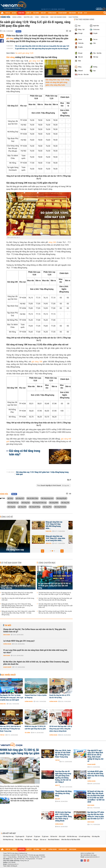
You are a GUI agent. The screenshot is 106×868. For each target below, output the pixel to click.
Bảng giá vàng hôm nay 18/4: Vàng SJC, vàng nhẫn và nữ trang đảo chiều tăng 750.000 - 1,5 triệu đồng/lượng (18, 613)
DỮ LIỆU (80, 13)
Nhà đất (58, 799)
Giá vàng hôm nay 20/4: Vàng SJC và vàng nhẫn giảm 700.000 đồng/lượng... (52, 538)
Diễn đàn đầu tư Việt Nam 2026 (71, 840)
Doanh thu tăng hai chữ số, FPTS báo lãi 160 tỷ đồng (60, 696)
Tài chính (27, 733)
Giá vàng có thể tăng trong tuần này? (25, 453)
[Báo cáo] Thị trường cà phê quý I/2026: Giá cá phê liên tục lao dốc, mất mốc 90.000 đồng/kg (55, 612)
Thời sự (2, 735)
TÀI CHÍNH (36, 13)
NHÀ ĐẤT (43, 13)
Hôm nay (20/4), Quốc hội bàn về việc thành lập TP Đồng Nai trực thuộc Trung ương (10, 729)
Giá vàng (10, 57)
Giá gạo (36, 840)
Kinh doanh (7, 635)
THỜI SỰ (8, 13)
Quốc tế (57, 785)
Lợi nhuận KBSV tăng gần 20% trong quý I (19, 641)
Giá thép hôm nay (8, 840)
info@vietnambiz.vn (13, 864)
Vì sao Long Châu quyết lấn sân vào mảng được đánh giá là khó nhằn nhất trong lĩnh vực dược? (35, 651)
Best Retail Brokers (54, 840)
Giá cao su (43, 840)
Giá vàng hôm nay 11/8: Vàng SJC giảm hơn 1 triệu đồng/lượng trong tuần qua (42, 473)
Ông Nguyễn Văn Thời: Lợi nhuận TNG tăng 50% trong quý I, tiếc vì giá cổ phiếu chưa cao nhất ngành (12, 698)
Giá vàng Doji (26, 503)
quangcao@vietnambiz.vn (92, 857)
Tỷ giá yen (37, 837)
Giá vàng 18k (65, 503)
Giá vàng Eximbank (60, 507)
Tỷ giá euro (45, 837)
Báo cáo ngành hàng (58, 17)
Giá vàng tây (11, 507)
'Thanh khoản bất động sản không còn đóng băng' (63, 793)
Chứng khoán (7, 644)
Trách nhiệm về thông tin (10, 866)
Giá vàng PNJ (47, 507)
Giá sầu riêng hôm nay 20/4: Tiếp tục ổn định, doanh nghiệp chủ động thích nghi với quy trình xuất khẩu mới (56, 606)
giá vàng (10, 38)
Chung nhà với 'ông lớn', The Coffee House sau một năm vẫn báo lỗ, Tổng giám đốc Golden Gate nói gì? (35, 631)
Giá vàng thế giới (62, 498)
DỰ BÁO (14, 13)
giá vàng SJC (35, 61)
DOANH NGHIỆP (62, 13)
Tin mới (8, 625)
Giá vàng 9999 (54, 503)
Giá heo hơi (54, 837)
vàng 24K (52, 242)
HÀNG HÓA (21, 13)
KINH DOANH (72, 13)
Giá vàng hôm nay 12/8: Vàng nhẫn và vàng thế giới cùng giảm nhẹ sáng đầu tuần (57, 82)
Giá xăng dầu (96, 837)
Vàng (37, 17)
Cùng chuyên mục (47, 563)
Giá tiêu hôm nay (72, 837)
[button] (43, 551)
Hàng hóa (6, 17)
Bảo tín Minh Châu (33, 498)
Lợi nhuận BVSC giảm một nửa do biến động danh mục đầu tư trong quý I (96, 775)
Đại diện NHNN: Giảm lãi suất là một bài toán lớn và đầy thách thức (24, 800)
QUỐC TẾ (29, 13)
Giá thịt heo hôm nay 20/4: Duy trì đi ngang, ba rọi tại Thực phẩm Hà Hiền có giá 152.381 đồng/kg (55, 594)
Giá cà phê (62, 837)
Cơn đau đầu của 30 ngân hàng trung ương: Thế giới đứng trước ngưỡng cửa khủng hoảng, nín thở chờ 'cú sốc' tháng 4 (63, 777)
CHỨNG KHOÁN (52, 13)
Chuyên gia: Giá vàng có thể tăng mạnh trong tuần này (52, 523)
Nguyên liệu (28, 17)
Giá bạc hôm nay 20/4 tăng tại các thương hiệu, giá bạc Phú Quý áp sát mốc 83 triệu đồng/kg (55, 599)
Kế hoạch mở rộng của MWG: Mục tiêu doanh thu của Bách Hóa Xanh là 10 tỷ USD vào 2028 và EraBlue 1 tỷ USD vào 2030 (96, 797)
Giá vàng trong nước (47, 498)
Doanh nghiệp (7, 667)
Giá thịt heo (28, 840)
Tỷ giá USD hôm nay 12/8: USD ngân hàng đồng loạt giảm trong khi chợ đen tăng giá (42, 49)
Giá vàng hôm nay (13, 503)
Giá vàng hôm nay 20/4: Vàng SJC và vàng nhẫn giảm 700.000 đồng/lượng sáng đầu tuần (17, 594)
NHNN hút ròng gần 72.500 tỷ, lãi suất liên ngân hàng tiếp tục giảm (35, 728)
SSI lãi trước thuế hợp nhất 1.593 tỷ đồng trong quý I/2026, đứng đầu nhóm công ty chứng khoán (61, 729)
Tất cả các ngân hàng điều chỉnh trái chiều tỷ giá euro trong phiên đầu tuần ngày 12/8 (42, 46)
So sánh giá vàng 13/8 (24, 53)
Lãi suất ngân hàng (84, 837)
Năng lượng (17, 17)
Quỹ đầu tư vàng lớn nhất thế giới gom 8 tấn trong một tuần (18, 599)
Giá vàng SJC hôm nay (39, 503)
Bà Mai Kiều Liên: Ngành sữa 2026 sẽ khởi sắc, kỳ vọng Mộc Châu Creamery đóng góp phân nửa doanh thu (36, 663)
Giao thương (73, 17)
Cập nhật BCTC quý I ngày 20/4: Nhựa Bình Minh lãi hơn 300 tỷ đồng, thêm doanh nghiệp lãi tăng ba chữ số (95, 756)
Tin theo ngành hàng (85, 19)
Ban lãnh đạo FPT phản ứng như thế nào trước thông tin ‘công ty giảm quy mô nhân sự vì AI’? (96, 815)
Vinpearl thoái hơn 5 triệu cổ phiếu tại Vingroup (36, 696)
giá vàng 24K (22, 507)
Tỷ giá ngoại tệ (20, 837)
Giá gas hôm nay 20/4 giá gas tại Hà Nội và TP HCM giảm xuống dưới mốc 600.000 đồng (54, 586)
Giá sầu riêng (19, 840)
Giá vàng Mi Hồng (35, 507)
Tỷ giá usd (29, 837)
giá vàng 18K (37, 362)
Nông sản (45, 17)
